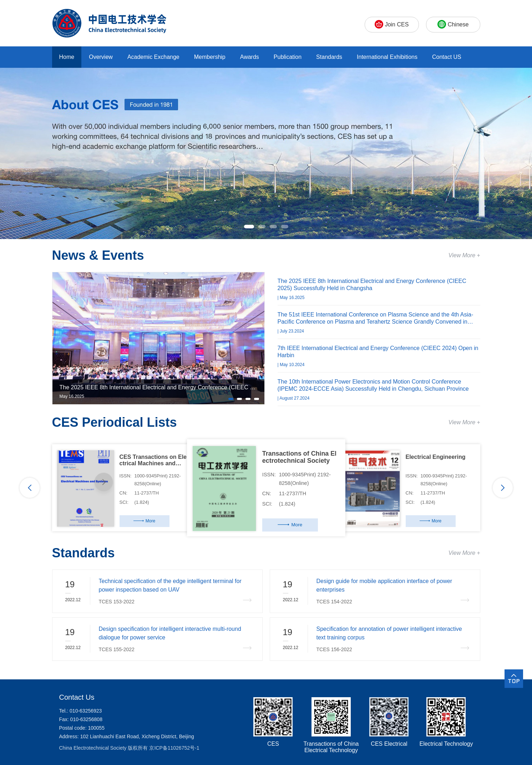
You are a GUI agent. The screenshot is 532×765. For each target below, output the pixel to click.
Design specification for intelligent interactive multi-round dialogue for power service (170, 633)
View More (462, 255)
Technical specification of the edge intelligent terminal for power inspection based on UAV (170, 585)
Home (67, 57)
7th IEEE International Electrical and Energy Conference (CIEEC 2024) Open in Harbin (378, 352)
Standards (329, 57)
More (150, 521)
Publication (288, 57)
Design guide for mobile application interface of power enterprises (384, 585)
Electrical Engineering (436, 457)
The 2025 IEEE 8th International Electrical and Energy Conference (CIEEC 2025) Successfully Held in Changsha (372, 285)
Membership (210, 57)
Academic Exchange (153, 57)
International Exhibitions (387, 57)
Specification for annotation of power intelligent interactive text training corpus (389, 633)
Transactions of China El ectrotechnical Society (299, 457)
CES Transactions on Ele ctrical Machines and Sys (153, 460)
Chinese (458, 24)
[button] (249, 227)
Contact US (447, 57)
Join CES (397, 24)
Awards (250, 57)
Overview (101, 57)
